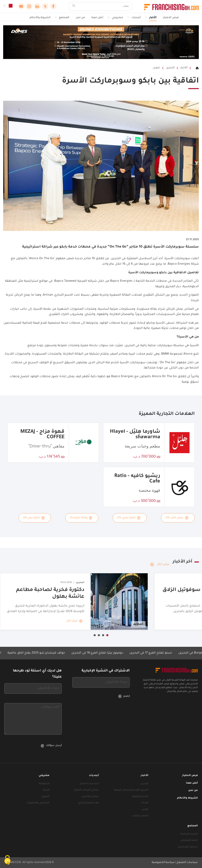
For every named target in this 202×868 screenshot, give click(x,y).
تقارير (145, 810)
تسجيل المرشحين (188, 847)
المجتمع (64, 18)
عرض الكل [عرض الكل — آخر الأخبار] (160, 564)
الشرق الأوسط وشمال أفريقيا (131, 790)
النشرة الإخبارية (189, 834)
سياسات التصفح (187, 863)
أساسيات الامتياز (89, 784)
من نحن (80, 18)
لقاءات (145, 803)
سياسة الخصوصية (163, 863)
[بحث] (103, 6)
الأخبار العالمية (140, 797)
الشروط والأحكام (40, 18)
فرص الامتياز (171, 18)
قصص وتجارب (140, 816)
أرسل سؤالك (51, 746)
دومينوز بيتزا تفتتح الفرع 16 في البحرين (91, 653)
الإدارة (46, 790)
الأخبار (153, 18)
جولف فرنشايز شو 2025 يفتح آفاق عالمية (30, 653)
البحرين (170, 68)
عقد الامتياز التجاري (89, 803)
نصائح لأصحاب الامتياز (87, 790)
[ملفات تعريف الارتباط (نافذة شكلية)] (7, 861)
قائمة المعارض (189, 841)
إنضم (124, 696)
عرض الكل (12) (177, 518)
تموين (156, 68)
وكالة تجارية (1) (81, 518)
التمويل (45, 797)
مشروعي (117, 18)
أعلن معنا (97, 18)
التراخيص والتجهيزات (38, 803)
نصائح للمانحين (90, 797)
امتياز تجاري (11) (129, 518)
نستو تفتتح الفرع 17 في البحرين (145, 653)
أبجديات (136, 18)
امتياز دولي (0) (34, 518)
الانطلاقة (44, 784)
